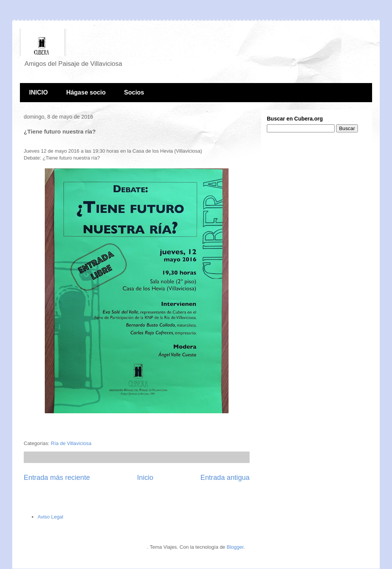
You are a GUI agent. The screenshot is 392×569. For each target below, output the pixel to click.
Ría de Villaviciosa (71, 443)
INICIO (38, 92)
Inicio (145, 478)
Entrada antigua (225, 478)
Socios (134, 92)
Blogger (235, 547)
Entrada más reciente (57, 478)
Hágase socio (86, 92)
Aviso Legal (50, 517)
